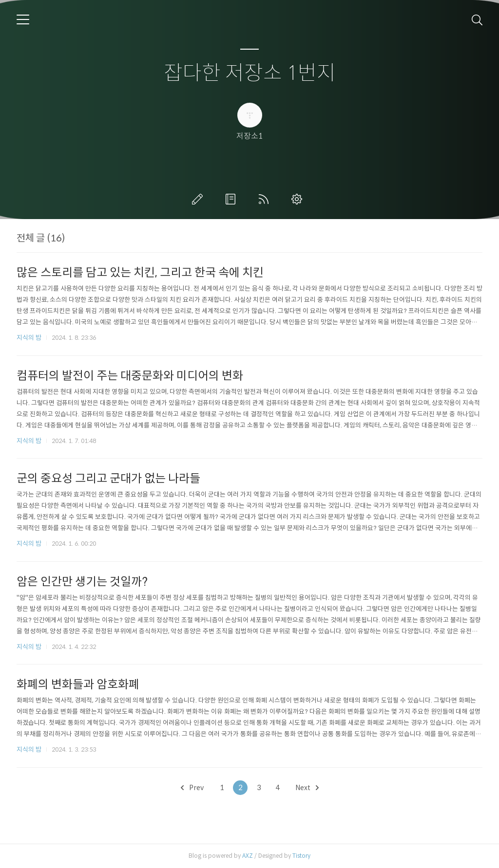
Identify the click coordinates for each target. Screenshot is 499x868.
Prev (192, 788)
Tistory (301, 856)
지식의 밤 (29, 338)
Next (307, 788)
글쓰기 (199, 199)
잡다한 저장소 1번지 (250, 73)
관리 (299, 199)
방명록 (232, 199)
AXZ (248, 856)
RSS (266, 199)
